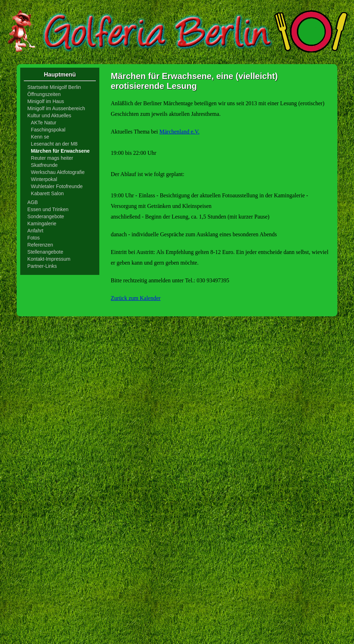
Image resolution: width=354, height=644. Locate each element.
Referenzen (40, 245)
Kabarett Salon (47, 193)
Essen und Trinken (48, 209)
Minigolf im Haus (46, 101)
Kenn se (40, 137)
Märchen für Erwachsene (60, 151)
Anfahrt (35, 231)
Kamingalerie (42, 224)
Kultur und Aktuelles (49, 115)
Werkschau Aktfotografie (58, 172)
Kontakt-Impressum (49, 259)
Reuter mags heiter (52, 158)
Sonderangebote (46, 216)
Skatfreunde (44, 165)
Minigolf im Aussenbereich (56, 108)
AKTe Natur (44, 123)
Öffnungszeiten (44, 94)
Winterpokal (44, 179)
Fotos (34, 238)
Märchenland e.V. (179, 132)
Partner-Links (42, 266)
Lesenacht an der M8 (54, 144)
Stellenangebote (45, 252)
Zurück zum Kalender (135, 298)
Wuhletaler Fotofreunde (57, 186)
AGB (33, 202)
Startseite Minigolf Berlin (54, 87)
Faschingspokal (48, 130)
